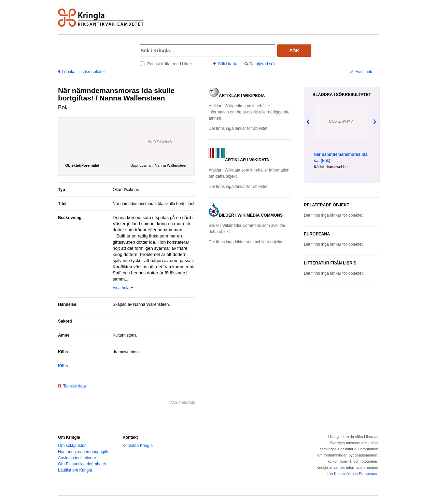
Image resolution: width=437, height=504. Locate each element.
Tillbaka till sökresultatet (83, 72)
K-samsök (342, 474)
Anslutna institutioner (77, 458)
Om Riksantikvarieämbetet (82, 464)
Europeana (368, 474)
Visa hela (121, 288)
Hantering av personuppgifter (84, 452)
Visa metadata (182, 403)
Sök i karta (228, 64)
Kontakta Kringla (138, 446)
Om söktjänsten (72, 446)
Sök (294, 51)
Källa (63, 366)
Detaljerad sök (262, 64)
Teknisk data (75, 386)
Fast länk (364, 72)
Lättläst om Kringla (75, 470)
